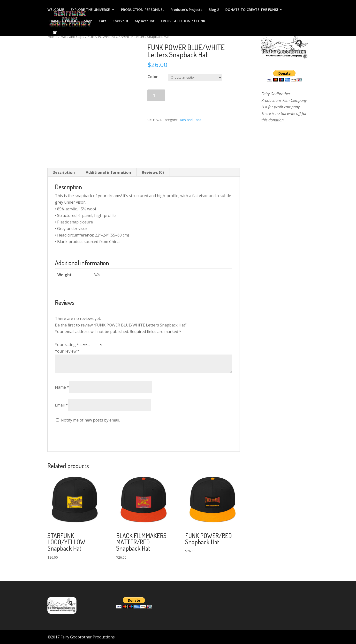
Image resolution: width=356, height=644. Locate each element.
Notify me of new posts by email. (90, 420)
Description (64, 172)
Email (61, 405)
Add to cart (188, 95)
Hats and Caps (72, 37)
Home (52, 37)
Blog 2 (214, 10)
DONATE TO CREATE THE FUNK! (252, 10)
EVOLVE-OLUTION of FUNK (183, 21)
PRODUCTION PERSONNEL (143, 10)
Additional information (108, 172)
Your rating (67, 345)
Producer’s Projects (186, 10)
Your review (67, 351)
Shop (88, 21)
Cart (102, 21)
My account (145, 21)
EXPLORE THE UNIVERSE (90, 10)
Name (62, 387)
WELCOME (56, 10)
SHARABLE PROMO (63, 21)
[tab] (64, 172)
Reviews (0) (153, 172)
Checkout (121, 21)
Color (153, 77)
